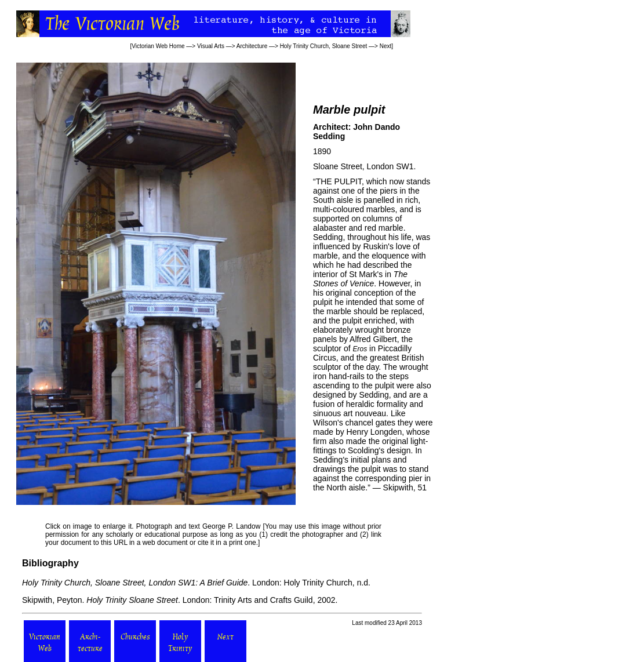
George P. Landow (231, 526)
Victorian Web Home (158, 46)
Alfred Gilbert (373, 339)
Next (386, 46)
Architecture (252, 46)
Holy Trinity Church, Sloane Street (324, 46)
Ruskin (375, 246)
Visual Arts (211, 46)
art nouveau (365, 413)
